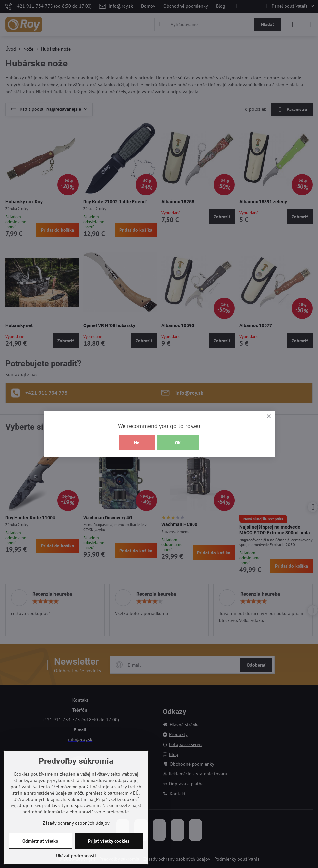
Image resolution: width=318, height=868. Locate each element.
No (137, 443)
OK (178, 443)
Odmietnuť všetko (40, 841)
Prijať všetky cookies (109, 841)
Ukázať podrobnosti (76, 856)
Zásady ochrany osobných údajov (76, 823)
